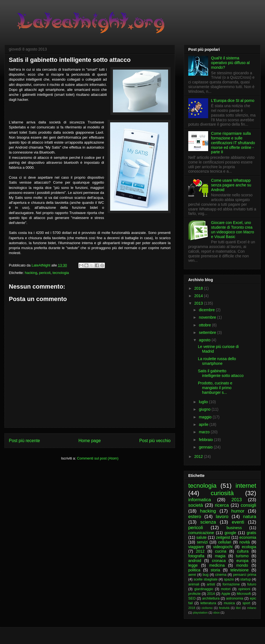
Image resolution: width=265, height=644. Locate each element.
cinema (221, 575)
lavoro (222, 517)
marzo (205, 432)
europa (242, 561)
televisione (240, 570)
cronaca (219, 561)
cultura (243, 551)
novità (244, 542)
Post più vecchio (155, 441)
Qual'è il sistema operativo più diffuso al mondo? (230, 63)
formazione (231, 584)
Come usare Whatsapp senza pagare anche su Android (231, 185)
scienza (208, 522)
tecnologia (61, 273)
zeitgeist (223, 537)
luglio (204, 402)
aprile (204, 424)
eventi (238, 522)
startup (246, 579)
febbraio (206, 440)
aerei (192, 575)
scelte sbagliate (206, 579)
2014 (199, 296)
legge (193, 565)
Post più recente (24, 441)
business (234, 528)
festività (224, 608)
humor (238, 511)
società (196, 505)
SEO (192, 598)
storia (215, 570)
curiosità (222, 493)
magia (220, 556)
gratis (251, 533)
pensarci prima (245, 575)
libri (238, 608)
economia (248, 537)
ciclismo (207, 608)
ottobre (205, 325)
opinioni (244, 589)
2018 (199, 288)
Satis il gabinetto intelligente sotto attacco (221, 373)
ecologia (249, 547)
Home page (90, 441)
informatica (200, 500)
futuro (252, 584)
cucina (221, 551)
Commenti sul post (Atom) (98, 458)
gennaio (206, 447)
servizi (202, 542)
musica (229, 603)
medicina (217, 565)
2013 (199, 303)
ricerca (222, 505)
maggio (206, 417)
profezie (194, 594)
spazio (229, 579)
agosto (205, 340)
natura (250, 517)
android (195, 561)
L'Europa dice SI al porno (233, 101)
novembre (208, 317)
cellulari (225, 542)
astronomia (235, 598)
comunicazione (201, 533)
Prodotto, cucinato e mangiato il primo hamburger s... (215, 388)
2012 (199, 456)
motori (226, 589)
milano (252, 608)
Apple (226, 594)
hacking (31, 273)
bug (206, 575)
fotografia (196, 556)
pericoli (45, 273)
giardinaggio (204, 589)
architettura (211, 598)
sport (246, 603)
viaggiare (196, 547)
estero (195, 517)
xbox (216, 613)
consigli (248, 505)
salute (201, 537)
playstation (200, 613)
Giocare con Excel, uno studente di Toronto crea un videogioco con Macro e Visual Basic (233, 229)
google (230, 533)
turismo (242, 556)
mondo (242, 565)
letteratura (208, 603)
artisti (211, 584)
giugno (205, 409)
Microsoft (244, 594)
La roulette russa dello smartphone (217, 361)
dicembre (207, 310)
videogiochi (223, 547)
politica (194, 570)
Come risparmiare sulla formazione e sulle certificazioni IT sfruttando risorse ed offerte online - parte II (233, 143)
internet (246, 486)
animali (194, 584)
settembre (208, 332)
